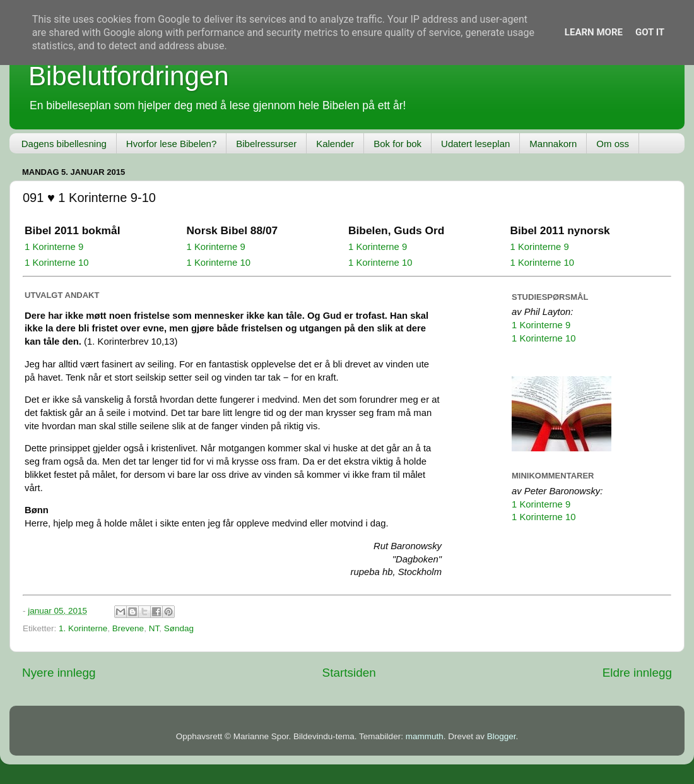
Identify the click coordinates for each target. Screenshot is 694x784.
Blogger (502, 736)
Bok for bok (397, 144)
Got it (650, 32)
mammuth (425, 736)
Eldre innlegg (637, 673)
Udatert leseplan (475, 144)
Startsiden (349, 673)
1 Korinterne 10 (57, 263)
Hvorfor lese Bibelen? (171, 144)
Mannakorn (553, 144)
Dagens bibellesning (64, 144)
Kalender (335, 144)
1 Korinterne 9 (54, 247)
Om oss (613, 144)
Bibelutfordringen (129, 76)
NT (154, 628)
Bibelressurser (266, 144)
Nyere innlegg (59, 673)
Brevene (128, 628)
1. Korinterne (83, 628)
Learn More (594, 32)
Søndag (179, 628)
